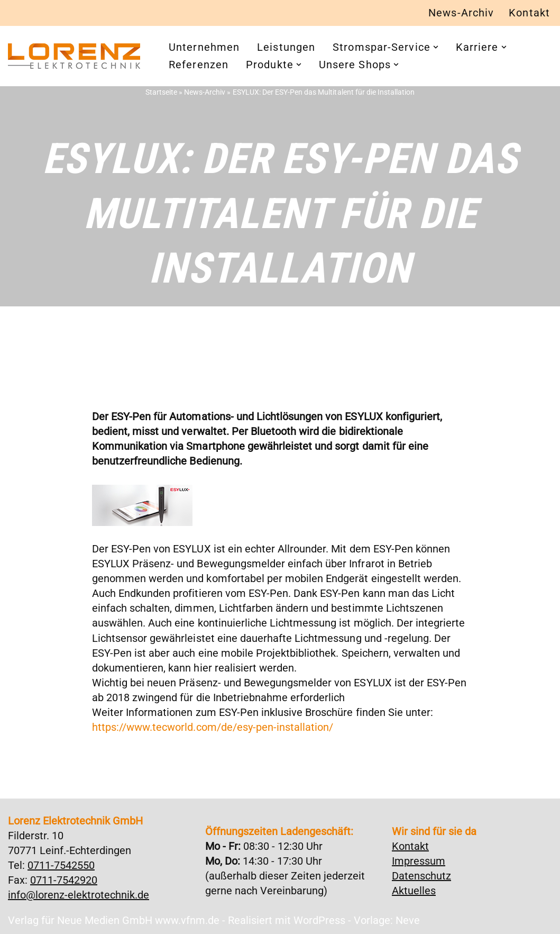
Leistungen (286, 48)
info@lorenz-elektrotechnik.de (79, 895)
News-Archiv (461, 13)
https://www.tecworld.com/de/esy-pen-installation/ (212, 728)
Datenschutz (421, 876)
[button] (436, 48)
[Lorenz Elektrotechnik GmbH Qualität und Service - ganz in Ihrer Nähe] (74, 56)
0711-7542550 (61, 865)
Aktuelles (414, 891)
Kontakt (529, 13)
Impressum (419, 861)
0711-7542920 (64, 880)
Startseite (162, 92)
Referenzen (199, 65)
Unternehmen (204, 48)
